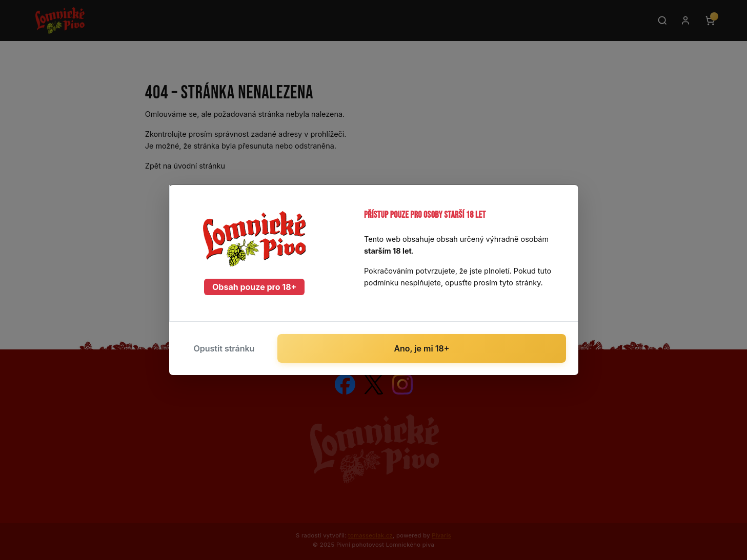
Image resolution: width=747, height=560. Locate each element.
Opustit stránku (224, 348)
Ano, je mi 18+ (421, 348)
